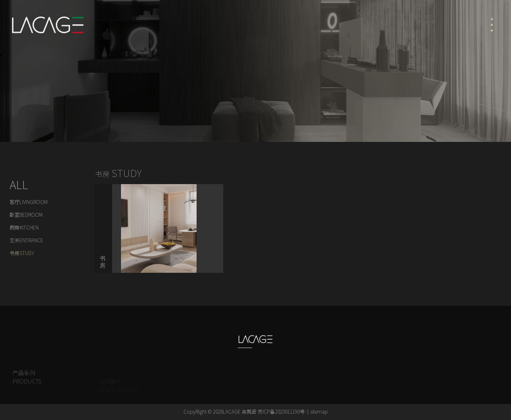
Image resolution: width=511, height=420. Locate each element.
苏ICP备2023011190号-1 (283, 412)
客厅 (29, 202)
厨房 (24, 228)
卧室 (26, 215)
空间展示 (64, 150)
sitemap (319, 412)
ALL (19, 185)
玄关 (26, 241)
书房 (22, 253)
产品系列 (27, 382)
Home (18, 150)
